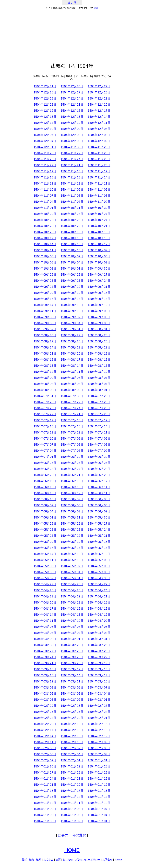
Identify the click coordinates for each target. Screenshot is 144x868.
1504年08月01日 (99, 390)
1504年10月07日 (72, 256)
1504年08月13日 (99, 366)
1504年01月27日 (45, 773)
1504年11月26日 (99, 153)
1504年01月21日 (45, 785)
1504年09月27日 (99, 275)
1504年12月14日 (99, 117)
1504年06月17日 (99, 481)
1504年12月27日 (72, 92)
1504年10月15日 (99, 238)
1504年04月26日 (45, 590)
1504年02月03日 (99, 754)
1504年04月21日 (99, 596)
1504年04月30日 (99, 578)
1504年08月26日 (72, 341)
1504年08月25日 (99, 341)
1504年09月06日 (99, 317)
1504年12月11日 (99, 123)
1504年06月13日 (45, 493)
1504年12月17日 (99, 111)
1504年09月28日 (72, 275)
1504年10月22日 (72, 226)
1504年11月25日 (45, 159)
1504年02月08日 (45, 748)
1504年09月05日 (45, 323)
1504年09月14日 (45, 305)
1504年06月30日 (72, 457)
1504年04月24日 (99, 590)
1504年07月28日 (45, 402)
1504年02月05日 (45, 754)
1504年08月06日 (45, 384)
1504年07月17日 (99, 420)
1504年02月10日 (72, 742)
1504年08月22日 (99, 347)
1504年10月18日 (99, 232)
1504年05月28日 (72, 524)
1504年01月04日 (99, 815)
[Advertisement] (72, 36)
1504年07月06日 (72, 445)
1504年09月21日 (99, 287)
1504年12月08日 (99, 129)
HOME (72, 850)
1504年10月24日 (99, 220)
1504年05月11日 (45, 560)
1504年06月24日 (72, 469)
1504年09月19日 (72, 293)
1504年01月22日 (99, 779)
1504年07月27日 (72, 402)
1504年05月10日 (72, 560)
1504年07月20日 (99, 414)
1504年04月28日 (72, 584)
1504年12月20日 (99, 105)
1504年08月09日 (45, 378)
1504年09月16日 (72, 299)
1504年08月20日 (72, 354)
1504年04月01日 (72, 639)
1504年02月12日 (99, 736)
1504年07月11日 (99, 432)
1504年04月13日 (72, 615)
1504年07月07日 (45, 445)
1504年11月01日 (45, 208)
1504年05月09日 (99, 560)
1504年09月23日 (45, 287)
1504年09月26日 (45, 281)
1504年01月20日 (72, 785)
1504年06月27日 (72, 463)
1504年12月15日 (72, 117)
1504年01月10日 (99, 803)
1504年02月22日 (72, 718)
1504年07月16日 (45, 426)
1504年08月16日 (99, 360)
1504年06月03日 (72, 511)
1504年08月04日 (99, 384)
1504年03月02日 (72, 700)
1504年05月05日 (45, 572)
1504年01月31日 (99, 760)
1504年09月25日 (72, 281)
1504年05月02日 (45, 578)
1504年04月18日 (99, 603)
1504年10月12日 (99, 244)
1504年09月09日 (99, 311)
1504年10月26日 (45, 220)
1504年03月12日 (45, 681)
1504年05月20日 (45, 542)
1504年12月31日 (45, 86)
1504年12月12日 (72, 123)
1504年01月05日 (72, 815)
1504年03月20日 (72, 663)
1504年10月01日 (72, 269)
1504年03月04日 (99, 694)
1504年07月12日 (72, 432)
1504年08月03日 (45, 390)
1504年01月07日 (99, 809)
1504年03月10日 (99, 681)
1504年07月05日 (99, 445)
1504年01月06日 (45, 815)
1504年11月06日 (72, 196)
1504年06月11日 (99, 493)
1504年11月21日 (72, 165)
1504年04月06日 (99, 627)
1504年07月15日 (72, 426)
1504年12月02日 (99, 141)
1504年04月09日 (99, 621)
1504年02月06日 (99, 748)
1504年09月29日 (45, 275)
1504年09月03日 (99, 323)
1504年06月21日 (72, 475)
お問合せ (107, 859)
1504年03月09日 (45, 688)
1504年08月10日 (99, 372)
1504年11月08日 (99, 190)
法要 (58, 859)
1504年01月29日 (72, 766)
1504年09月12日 (99, 305)
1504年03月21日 (45, 663)
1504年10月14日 (45, 244)
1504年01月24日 (45, 779)
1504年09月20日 (45, 293)
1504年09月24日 (99, 281)
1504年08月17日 (72, 360)
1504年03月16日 (99, 669)
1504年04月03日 (99, 633)
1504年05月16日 (72, 548)
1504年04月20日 (45, 603)
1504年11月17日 (99, 171)
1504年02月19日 (72, 724)
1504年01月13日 (99, 797)
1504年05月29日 (45, 524)
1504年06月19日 (45, 481)
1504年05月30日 (99, 517)
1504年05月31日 (72, 517)
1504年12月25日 (45, 99)
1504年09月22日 (72, 287)
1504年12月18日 (72, 111)
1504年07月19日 (45, 420)
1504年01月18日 (45, 791)
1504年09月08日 (45, 317)
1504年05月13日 (72, 554)
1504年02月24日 (99, 712)
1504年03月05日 (72, 694)
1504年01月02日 (72, 821)
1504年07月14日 (99, 426)
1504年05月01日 (72, 578)
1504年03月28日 (99, 645)
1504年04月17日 (45, 609)
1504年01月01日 (99, 821)
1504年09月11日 (45, 311)
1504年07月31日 (45, 396)
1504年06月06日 (72, 505)
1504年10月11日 (45, 250)
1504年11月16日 (45, 177)
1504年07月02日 (99, 451)
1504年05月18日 (99, 542)
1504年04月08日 (45, 627)
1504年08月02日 (72, 390)
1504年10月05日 (45, 262)
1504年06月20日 (99, 475)
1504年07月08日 (99, 439)
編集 (32, 859)
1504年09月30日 (99, 269)
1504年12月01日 (45, 147)
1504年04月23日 (45, 596)
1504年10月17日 (45, 238)
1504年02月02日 (45, 760)
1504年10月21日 (99, 226)
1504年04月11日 (45, 621)
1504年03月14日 (72, 675)
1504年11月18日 (72, 171)
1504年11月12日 (72, 184)
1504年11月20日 (99, 165)
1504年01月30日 (45, 766)
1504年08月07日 (99, 378)
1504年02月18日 (99, 724)
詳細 (96, 8)
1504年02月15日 (99, 730)
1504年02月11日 (45, 742)
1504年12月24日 (72, 99)
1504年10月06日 (99, 256)
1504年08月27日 (45, 341)
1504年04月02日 (45, 639)
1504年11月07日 (45, 196)
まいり (72, 3)
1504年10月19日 (72, 232)
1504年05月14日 (45, 554)
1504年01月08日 (72, 809)
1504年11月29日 (99, 147)
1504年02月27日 (99, 706)
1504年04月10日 (72, 621)
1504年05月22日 (72, 536)
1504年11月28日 (45, 153)
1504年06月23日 (99, 469)
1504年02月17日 (45, 730)
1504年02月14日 (45, 736)
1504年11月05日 (99, 196)
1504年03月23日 (72, 657)
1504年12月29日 (99, 86)
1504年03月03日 (45, 700)
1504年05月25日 (72, 530)
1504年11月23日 (99, 159)
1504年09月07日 (72, 317)
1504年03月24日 (45, 657)
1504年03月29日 (72, 645)
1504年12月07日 (45, 135)
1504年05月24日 (99, 530)
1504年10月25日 (72, 220)
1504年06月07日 (45, 505)
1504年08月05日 (72, 384)
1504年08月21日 (45, 354)
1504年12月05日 (99, 135)
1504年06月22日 (45, 475)
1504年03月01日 (99, 700)
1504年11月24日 (72, 159)
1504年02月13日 (72, 736)
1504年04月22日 (72, 596)
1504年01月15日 (45, 797)
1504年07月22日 (45, 414)
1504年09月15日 (99, 299)
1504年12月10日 (45, 129)
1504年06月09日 (72, 499)
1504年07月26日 (99, 402)
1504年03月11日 (72, 681)
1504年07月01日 (45, 457)
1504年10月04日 (72, 262)
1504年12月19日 (45, 111)
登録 (25, 859)
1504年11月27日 (72, 153)
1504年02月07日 (72, 748)
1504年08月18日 (45, 360)
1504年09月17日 (45, 299)
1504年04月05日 (45, 633)
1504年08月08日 (72, 378)
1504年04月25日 (72, 590)
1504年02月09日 (99, 742)
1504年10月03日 (99, 262)
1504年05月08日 (45, 566)
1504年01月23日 (72, 779)
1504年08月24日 (45, 347)
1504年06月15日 (72, 487)
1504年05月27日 (99, 524)
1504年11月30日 (72, 147)
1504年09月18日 (99, 293)
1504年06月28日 (45, 463)
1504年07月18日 (72, 420)
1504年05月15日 (99, 548)
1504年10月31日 (72, 208)
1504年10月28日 (72, 214)
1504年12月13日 (45, 123)
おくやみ (49, 859)
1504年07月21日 (72, 414)
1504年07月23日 (99, 408)
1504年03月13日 (99, 675)
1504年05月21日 (99, 536)
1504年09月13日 (72, 305)
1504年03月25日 (99, 651)
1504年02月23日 (45, 718)
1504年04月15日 (99, 609)
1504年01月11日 (72, 803)
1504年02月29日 (45, 706)
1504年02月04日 (72, 754)
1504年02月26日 (45, 712)
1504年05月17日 (45, 548)
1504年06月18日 (72, 481)
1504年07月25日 (45, 408)
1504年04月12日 (99, 615)
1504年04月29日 (45, 584)
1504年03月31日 (99, 639)
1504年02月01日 (72, 760)
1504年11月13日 (45, 184)
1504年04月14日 (45, 615)
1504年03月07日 (99, 688)
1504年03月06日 (45, 694)
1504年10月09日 (99, 250)
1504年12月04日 (45, 141)
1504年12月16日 (45, 117)
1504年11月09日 (72, 190)
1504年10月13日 (72, 244)
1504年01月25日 (99, 773)
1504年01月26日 (72, 773)
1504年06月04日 (45, 511)
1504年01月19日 (99, 785)
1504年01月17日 (72, 791)
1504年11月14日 (99, 177)
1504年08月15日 (45, 366)
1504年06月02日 (99, 511)
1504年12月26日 (99, 92)
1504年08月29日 (72, 335)
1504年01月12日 (45, 803)
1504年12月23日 (99, 99)
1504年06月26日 (99, 463)
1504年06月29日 (99, 457)
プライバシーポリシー (88, 859)
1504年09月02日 (45, 329)
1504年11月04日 (45, 202)
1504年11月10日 (45, 190)
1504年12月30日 (72, 86)
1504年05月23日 (45, 536)
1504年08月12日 (45, 372)
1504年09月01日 (72, 329)
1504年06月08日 (99, 499)
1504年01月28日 (99, 766)
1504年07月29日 (99, 396)
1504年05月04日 (72, 572)
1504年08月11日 (72, 372)
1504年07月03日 (72, 451)
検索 (39, 859)
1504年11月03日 (72, 202)
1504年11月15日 (72, 177)
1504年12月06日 (72, 135)
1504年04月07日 (72, 627)
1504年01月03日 (45, 821)
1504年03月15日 (45, 675)
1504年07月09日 (72, 439)
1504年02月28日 (72, 706)
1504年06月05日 (99, 505)
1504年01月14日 (72, 797)
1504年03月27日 (45, 651)
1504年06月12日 (72, 493)
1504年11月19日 (45, 171)
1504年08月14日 (72, 366)
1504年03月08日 (72, 688)
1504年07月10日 (45, 439)
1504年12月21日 (72, 105)
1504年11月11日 (99, 184)
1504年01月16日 (99, 791)
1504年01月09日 (45, 809)
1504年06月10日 (45, 499)
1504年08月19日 (99, 354)
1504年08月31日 (99, 329)
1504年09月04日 (72, 323)
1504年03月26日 (72, 651)
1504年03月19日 (99, 663)
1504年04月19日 (72, 603)
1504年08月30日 (45, 335)
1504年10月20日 (45, 232)
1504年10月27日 (99, 214)
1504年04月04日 (72, 633)
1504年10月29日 (45, 214)
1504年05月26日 (45, 530)
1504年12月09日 (72, 129)
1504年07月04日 (45, 451)
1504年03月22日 (99, 657)
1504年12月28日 (45, 92)
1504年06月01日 (45, 517)
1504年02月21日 (99, 718)
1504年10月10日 (72, 250)
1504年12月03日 (72, 141)
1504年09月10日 (72, 311)
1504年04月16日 (72, 609)
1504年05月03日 (99, 572)
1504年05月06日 (99, 566)
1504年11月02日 (99, 202)
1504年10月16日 (72, 238)
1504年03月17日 (72, 669)
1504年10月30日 (99, 208)
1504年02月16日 (72, 730)
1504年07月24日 (72, 408)
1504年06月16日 (45, 487)
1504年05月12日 (99, 554)
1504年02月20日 (45, 724)
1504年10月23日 (45, 226)
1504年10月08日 (45, 256)
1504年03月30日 (45, 645)
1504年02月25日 (72, 712)
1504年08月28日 (99, 335)
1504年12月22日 (45, 105)
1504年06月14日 (99, 487)
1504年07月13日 (45, 432)
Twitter (118, 859)
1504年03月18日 (45, 669)
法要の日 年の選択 (72, 835)
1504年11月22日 (45, 165)
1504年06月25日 (45, 469)
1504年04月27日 (99, 584)
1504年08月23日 (72, 347)
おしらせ (68, 859)
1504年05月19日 (72, 542)
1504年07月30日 (72, 396)
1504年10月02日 (45, 269)
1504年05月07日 (72, 566)
